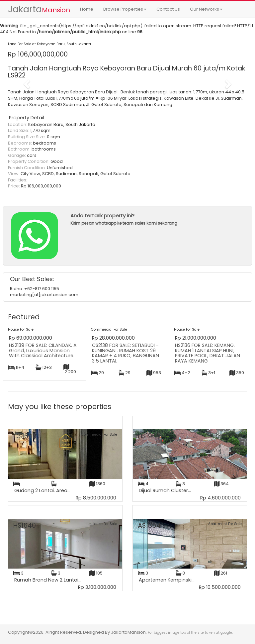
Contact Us (168, 9)
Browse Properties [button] (125, 9)
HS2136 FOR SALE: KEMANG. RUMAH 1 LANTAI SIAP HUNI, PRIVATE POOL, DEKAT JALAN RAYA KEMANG (208, 353)
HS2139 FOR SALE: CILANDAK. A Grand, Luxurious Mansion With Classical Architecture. (43, 350)
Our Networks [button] (206, 9)
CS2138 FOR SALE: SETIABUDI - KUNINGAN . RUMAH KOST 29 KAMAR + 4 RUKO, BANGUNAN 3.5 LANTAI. (126, 353)
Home (87, 9)
